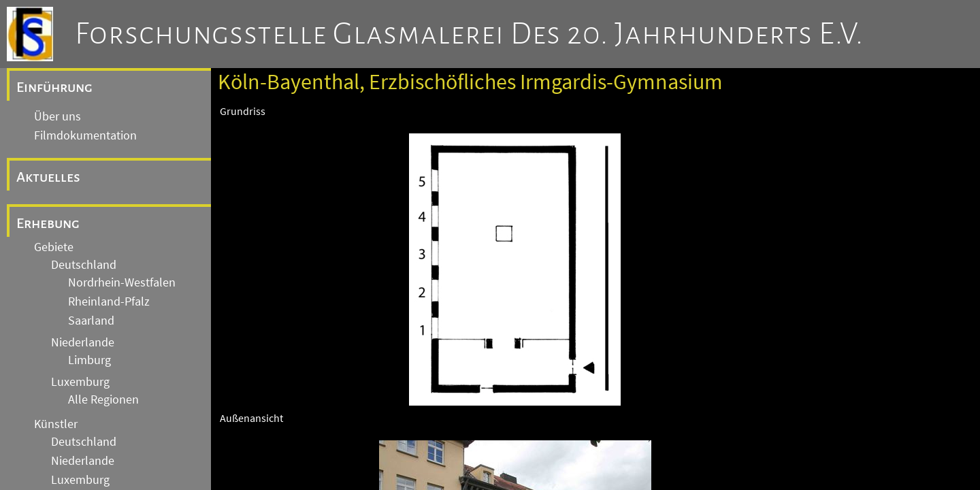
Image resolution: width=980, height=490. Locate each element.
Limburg (89, 360)
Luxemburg (80, 382)
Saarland (91, 321)
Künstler (56, 424)
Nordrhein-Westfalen (122, 282)
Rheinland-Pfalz (109, 301)
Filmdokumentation (85, 135)
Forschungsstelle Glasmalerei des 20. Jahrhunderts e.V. (469, 34)
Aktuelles (48, 177)
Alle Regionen (103, 399)
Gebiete (54, 247)
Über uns (58, 116)
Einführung (54, 87)
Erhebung (48, 223)
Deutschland (84, 265)
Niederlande (83, 342)
